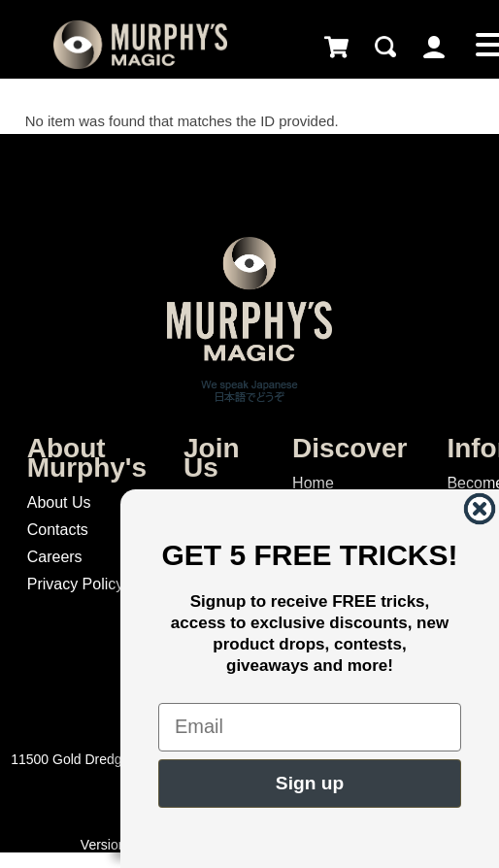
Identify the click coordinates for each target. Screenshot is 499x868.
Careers (55, 557)
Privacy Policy (76, 584)
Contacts (58, 530)
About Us (59, 502)
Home (313, 483)
